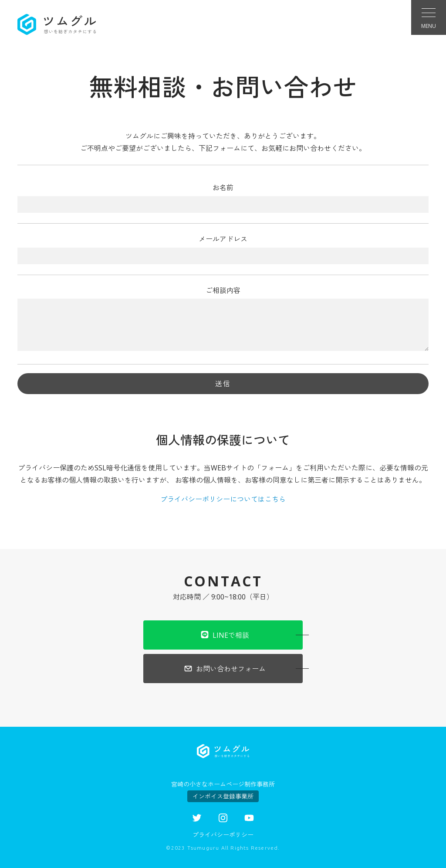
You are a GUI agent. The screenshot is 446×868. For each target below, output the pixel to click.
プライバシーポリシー (223, 835)
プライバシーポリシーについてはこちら (223, 499)
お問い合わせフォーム (225, 668)
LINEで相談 (225, 635)
